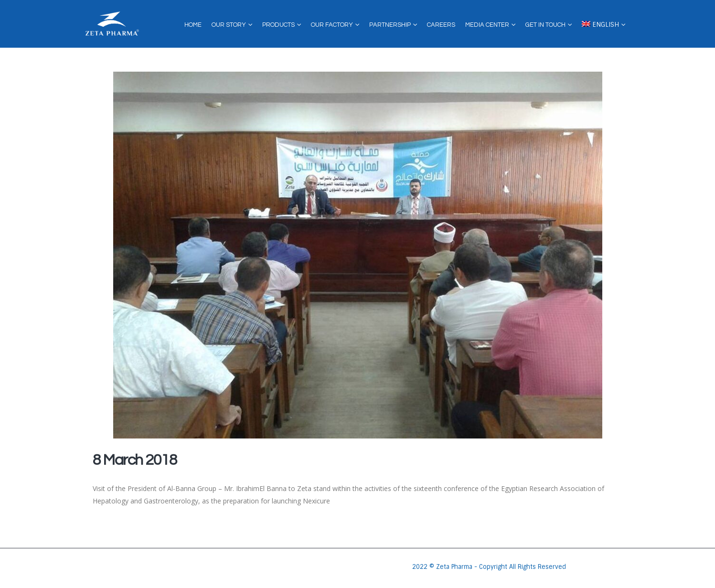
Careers (441, 25)
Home (193, 25)
